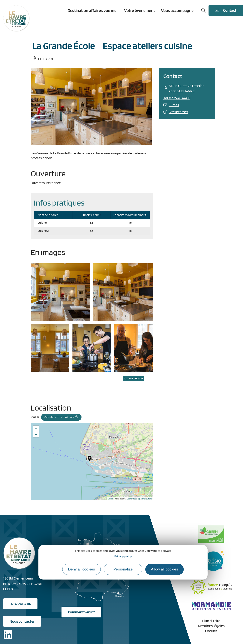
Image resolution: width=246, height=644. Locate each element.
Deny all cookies (81, 569)
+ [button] (36, 428)
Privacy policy (123, 556)
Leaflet (111, 499)
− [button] (36, 434)
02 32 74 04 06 (20, 604)
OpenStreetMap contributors (139, 499)
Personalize (123, 569)
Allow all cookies (165, 569)
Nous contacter (22, 621)
